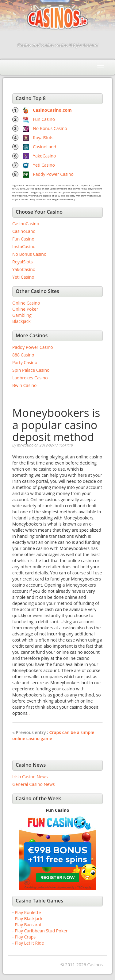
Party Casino (25, 362)
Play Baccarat (28, 925)
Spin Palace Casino (31, 370)
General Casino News (34, 784)
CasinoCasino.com (52, 110)
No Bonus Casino (50, 128)
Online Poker (25, 309)
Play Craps (25, 937)
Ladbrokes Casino (30, 378)
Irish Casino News (30, 777)
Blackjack (21, 321)
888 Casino (23, 355)
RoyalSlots (43, 137)
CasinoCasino (26, 224)
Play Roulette (28, 912)
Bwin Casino (24, 385)
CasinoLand (44, 147)
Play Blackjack (29, 919)
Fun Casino (44, 119)
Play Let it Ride (29, 943)
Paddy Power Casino (53, 174)
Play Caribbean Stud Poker (41, 931)
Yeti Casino (44, 165)
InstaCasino (24, 246)
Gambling (22, 315)
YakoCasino (44, 156)
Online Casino (26, 303)
